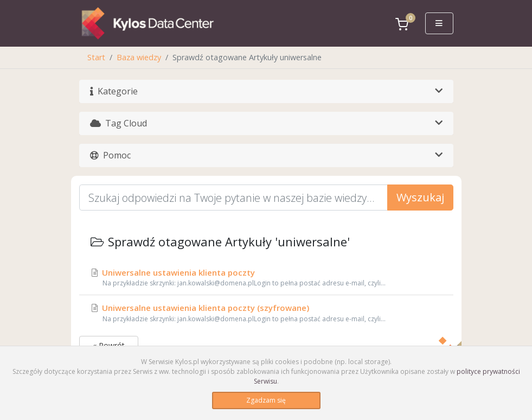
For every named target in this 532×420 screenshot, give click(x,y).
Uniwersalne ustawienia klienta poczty (266, 278)
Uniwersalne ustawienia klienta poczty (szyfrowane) (266, 313)
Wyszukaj (420, 197)
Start (96, 57)
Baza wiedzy (139, 57)
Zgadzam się (266, 400)
